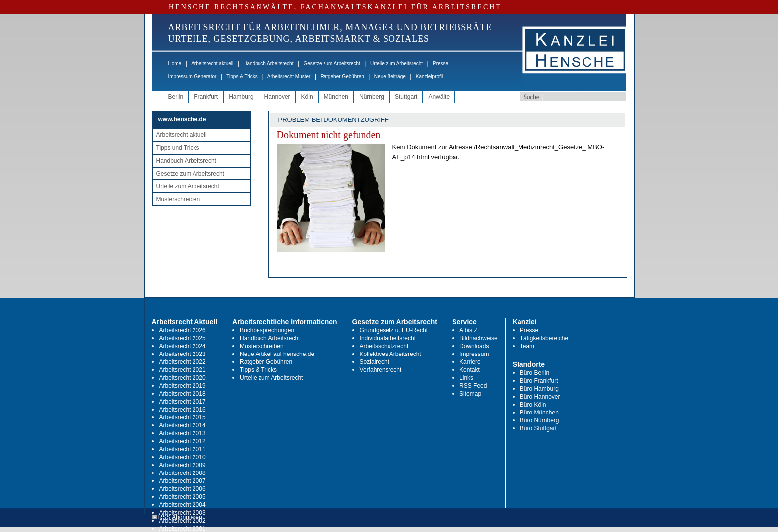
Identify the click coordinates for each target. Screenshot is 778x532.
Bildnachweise (479, 338)
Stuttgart (406, 97)
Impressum (474, 354)
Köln (307, 97)
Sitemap (470, 394)
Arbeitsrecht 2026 (183, 330)
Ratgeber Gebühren (342, 77)
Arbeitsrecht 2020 (183, 378)
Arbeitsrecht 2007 (183, 481)
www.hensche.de (182, 119)
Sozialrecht (374, 362)
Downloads (474, 346)
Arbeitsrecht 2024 (183, 346)
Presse (440, 64)
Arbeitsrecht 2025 (183, 338)
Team (527, 346)
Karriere (470, 362)
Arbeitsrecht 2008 (183, 473)
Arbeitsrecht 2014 (183, 425)
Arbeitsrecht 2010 (183, 457)
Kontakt (470, 370)
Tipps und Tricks (178, 148)
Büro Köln (533, 405)
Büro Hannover (540, 397)
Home (175, 64)
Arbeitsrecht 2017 (183, 402)
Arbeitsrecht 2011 (183, 449)
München (336, 97)
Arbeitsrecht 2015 (183, 417)
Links (466, 378)
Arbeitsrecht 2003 (183, 513)
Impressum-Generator (193, 77)
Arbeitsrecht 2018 (183, 394)
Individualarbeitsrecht (388, 338)
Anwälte (439, 97)
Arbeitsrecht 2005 (183, 497)
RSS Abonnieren (177, 517)
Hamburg (241, 97)
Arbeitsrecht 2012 (183, 441)
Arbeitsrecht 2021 (183, 370)
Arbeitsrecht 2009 (183, 465)
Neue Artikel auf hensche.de (277, 354)
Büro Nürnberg (540, 420)
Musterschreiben (178, 199)
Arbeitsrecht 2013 (183, 433)
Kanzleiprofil (429, 77)
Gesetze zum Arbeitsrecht (332, 64)
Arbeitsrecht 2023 (183, 354)
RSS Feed (473, 386)
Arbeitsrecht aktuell (212, 64)
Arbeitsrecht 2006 (183, 489)
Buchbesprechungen (267, 330)
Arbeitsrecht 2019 (183, 386)
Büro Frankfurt (539, 381)
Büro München (539, 413)
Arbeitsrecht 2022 (183, 362)
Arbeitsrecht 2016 (183, 410)
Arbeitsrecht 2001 (183, 529)
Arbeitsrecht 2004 (183, 505)
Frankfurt (206, 97)
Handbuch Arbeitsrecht (268, 64)
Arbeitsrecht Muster (289, 77)
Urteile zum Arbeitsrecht (396, 64)
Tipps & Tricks (242, 77)
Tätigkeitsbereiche (544, 338)
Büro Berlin (535, 373)
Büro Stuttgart (538, 428)
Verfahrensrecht (381, 370)
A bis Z (469, 330)
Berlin (176, 97)
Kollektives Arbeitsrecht (390, 354)
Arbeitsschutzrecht (384, 346)
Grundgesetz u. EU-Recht (394, 330)
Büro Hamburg (539, 389)
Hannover (277, 97)
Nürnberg (372, 97)
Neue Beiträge (390, 77)
